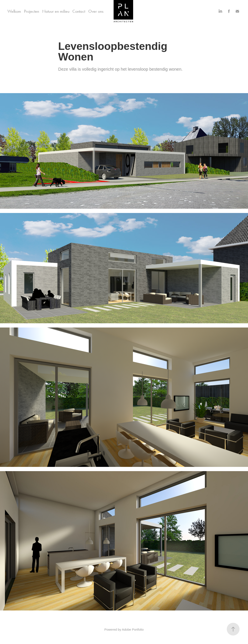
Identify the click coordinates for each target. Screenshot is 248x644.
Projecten (32, 11)
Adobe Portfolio (133, 629)
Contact (79, 11)
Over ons (96, 11)
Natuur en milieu (56, 11)
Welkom (14, 11)
